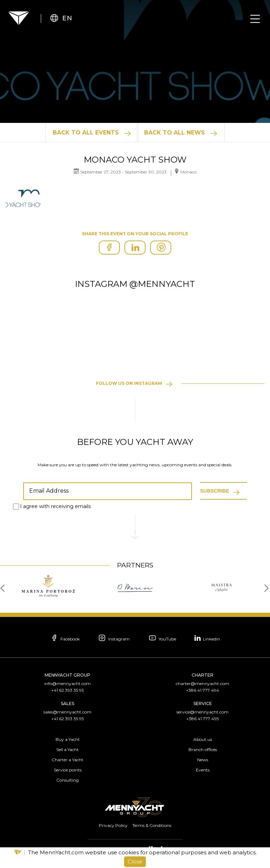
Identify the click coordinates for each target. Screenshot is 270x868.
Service (203, 703)
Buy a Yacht (68, 739)
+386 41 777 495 (202, 719)
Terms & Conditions (152, 825)
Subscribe (214, 491)
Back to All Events (85, 133)
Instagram (114, 639)
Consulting (67, 780)
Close (135, 862)
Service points (68, 770)
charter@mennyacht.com (202, 683)
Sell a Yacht (67, 749)
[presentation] (4, 587)
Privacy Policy (113, 825)
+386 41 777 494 (202, 690)
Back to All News (175, 133)
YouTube (162, 639)
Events (203, 770)
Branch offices (203, 749)
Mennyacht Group (67, 675)
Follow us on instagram (129, 383)
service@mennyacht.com (202, 712)
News (203, 760)
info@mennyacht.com (67, 683)
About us (203, 739)
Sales (67, 703)
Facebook (64, 639)
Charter (202, 675)
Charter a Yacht (67, 760)
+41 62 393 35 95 (67, 690)
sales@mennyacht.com (67, 712)
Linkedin (208, 638)
